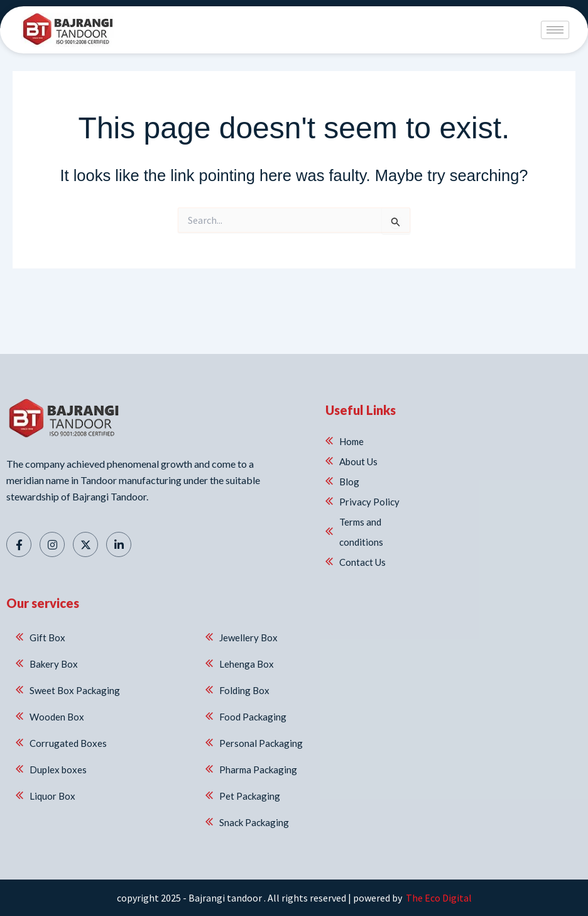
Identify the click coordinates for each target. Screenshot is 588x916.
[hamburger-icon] (555, 30)
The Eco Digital (438, 898)
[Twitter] (85, 544)
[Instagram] (52, 544)
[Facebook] (19, 544)
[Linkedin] (119, 544)
